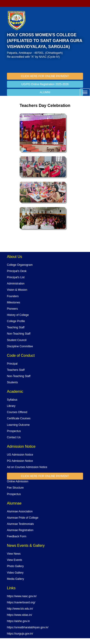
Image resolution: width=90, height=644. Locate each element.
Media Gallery (15, 579)
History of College (18, 315)
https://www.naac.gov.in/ (22, 596)
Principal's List (16, 277)
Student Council (17, 340)
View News (14, 554)
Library (11, 406)
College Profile (16, 321)
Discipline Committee (20, 346)
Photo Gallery (15, 566)
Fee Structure (15, 488)
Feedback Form (17, 536)
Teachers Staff (16, 370)
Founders (13, 296)
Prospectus (14, 431)
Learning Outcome (18, 425)
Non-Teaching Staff (19, 334)
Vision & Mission (17, 290)
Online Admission (18, 481)
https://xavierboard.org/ (21, 602)
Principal (12, 364)
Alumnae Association (20, 511)
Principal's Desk (17, 271)
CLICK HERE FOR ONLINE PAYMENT (45, 76)
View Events (15, 560)
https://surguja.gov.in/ (20, 634)
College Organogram (20, 265)
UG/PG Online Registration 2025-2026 (45, 84)
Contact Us (14, 437)
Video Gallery (15, 573)
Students (12, 382)
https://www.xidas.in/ (19, 615)
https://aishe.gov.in (18, 621)
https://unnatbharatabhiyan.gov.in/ (28, 627)
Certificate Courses (19, 418)
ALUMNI (45, 92)
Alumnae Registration (20, 530)
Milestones (13, 302)
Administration (16, 284)
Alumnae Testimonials (20, 524)
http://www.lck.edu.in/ (20, 609)
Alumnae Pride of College (23, 518)
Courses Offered (17, 412)
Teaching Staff (16, 327)
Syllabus (12, 400)
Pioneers (12, 309)
